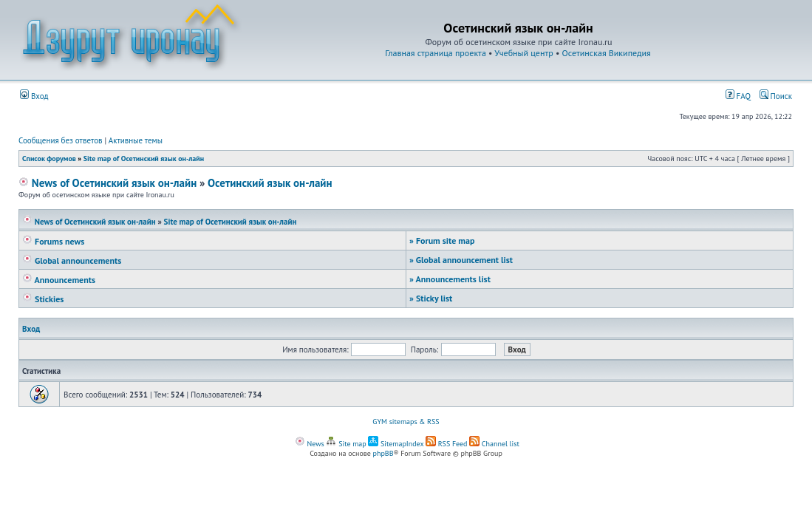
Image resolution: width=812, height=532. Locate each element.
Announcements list (450, 279)
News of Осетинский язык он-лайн (108, 183)
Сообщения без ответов (61, 140)
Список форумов (49, 158)
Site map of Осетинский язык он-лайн (144, 158)
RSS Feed (447, 444)
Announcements (59, 280)
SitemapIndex (396, 444)
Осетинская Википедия (607, 53)
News (310, 444)
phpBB (383, 453)
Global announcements (72, 260)
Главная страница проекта (436, 53)
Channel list (494, 444)
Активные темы (136, 140)
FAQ (738, 96)
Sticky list (431, 298)
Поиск (776, 96)
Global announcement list (461, 260)
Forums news (53, 241)
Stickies (43, 299)
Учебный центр (523, 53)
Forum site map (442, 241)
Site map (346, 444)
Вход (34, 96)
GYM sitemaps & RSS (406, 422)
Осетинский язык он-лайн (270, 183)
